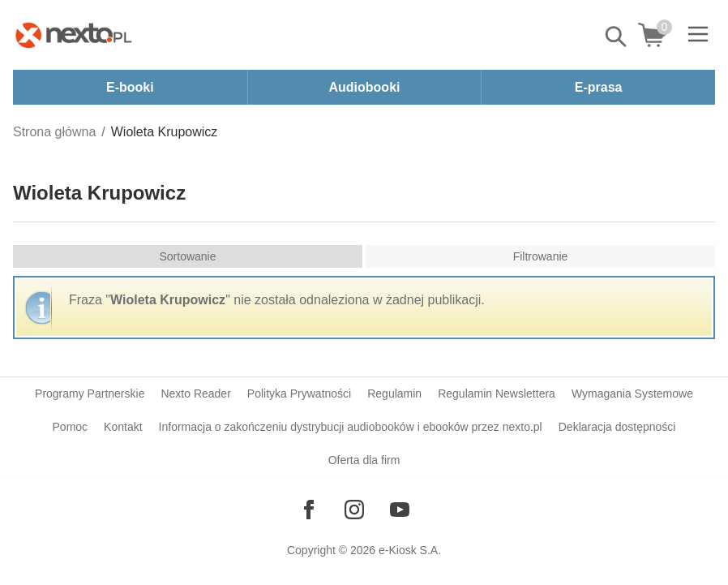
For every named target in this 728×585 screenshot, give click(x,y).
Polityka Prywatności (299, 394)
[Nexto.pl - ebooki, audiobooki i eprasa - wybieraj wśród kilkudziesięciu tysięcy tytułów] (74, 35)
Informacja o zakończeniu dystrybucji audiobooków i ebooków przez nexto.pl (351, 427)
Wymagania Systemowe (632, 394)
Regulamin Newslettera (497, 394)
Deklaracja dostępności (617, 427)
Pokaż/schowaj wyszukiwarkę (617, 37)
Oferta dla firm (364, 460)
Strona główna (54, 132)
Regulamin (394, 394)
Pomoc (71, 427)
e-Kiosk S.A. (410, 550)
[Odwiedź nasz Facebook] (309, 510)
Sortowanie (187, 256)
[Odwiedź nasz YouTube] (400, 510)
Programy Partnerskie (90, 394)
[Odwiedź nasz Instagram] (354, 510)
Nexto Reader (195, 394)
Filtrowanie (541, 256)
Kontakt (123, 427)
